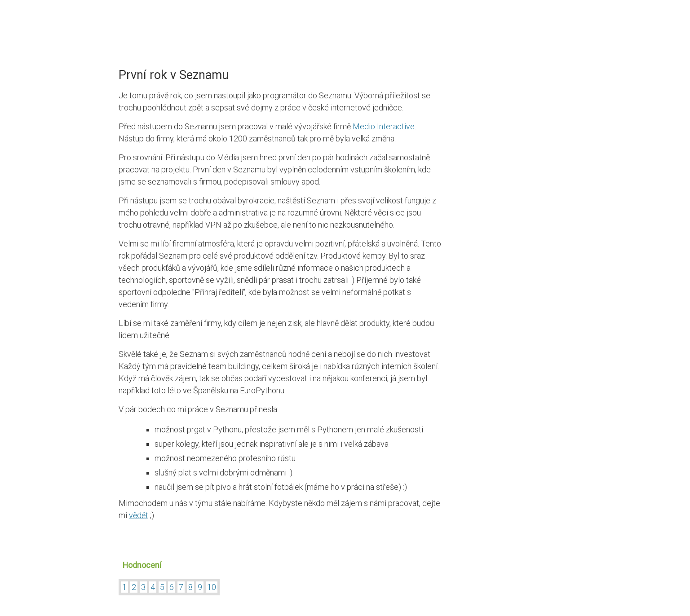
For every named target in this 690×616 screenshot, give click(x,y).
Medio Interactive (384, 126)
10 (212, 587)
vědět (139, 515)
